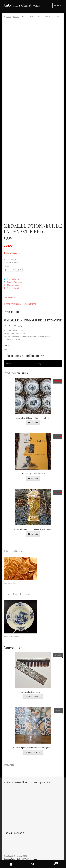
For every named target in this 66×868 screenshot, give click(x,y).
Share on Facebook (14, 282)
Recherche (33, 864)
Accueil (9, 17)
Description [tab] (10, 297)
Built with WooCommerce (27, 859)
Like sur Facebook (14, 833)
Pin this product (13, 285)
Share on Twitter (14, 279)
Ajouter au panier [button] (33, 696)
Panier (51, 863)
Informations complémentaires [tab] (20, 304)
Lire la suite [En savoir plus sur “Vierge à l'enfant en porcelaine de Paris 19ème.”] (33, 534)
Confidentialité (9, 859)
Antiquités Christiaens (22, 5)
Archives (16, 17)
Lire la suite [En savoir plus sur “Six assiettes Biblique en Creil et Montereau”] (33, 423)
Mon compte (11, 864)
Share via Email (13, 288)
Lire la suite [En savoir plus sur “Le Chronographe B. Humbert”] (33, 478)
